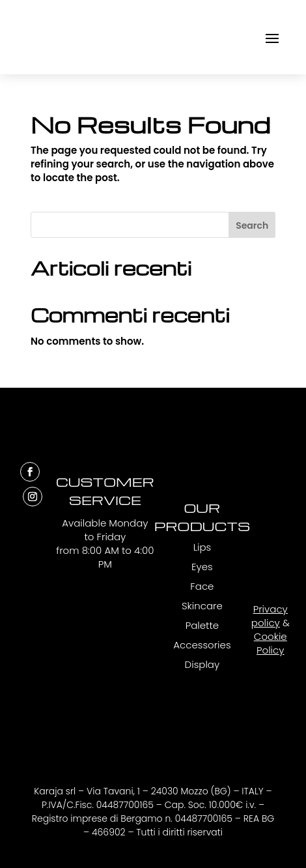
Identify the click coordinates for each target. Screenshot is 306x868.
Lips (202, 547)
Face (202, 586)
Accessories (202, 645)
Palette (202, 625)
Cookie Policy (271, 643)
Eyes (202, 567)
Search (252, 225)
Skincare (202, 606)
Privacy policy (270, 616)
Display (202, 664)
